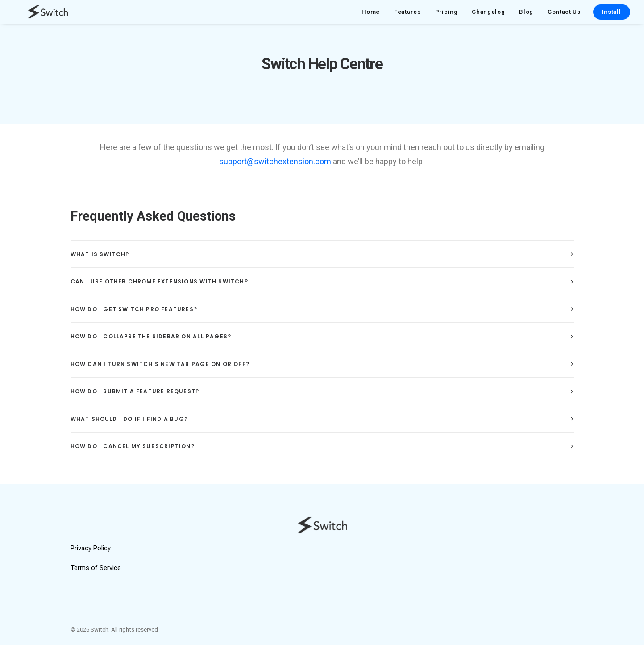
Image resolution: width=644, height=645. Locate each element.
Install (612, 15)
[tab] (322, 262)
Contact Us (564, 15)
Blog (526, 15)
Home (371, 15)
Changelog (488, 15)
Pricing (447, 15)
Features (407, 15)
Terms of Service (96, 568)
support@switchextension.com (275, 169)
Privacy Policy (91, 548)
